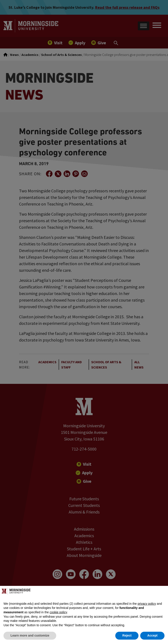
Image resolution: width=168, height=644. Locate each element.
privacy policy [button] (147, 604)
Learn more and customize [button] (30, 635)
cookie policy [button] (58, 612)
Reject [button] (127, 635)
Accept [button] (152, 635)
